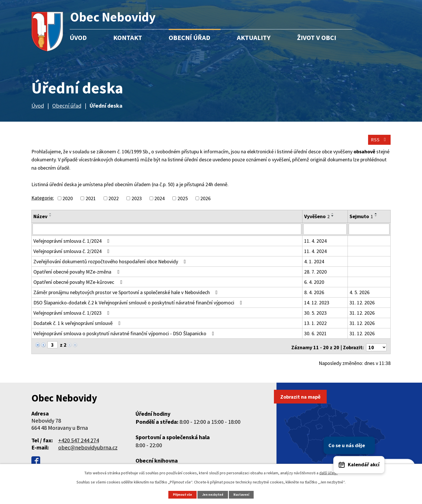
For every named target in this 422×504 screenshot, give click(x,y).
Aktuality (254, 38)
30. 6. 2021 (315, 338)
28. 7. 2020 (315, 276)
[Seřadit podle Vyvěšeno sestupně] (333, 221)
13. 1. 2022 (315, 328)
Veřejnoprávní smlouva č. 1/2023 (73, 317)
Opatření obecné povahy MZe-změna (77, 276)
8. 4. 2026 (314, 297)
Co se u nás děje (386, 419)
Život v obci (317, 38)
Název (40, 221)
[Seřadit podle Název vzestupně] (51, 218)
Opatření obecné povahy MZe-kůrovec (79, 287)
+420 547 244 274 (79, 442)
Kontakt (128, 38)
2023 (137, 203)
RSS (377, 143)
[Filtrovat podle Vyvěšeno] (325, 234)
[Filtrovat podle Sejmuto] (369, 234)
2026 (205, 203)
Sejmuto (361, 221)
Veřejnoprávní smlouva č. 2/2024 (73, 256)
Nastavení (244, 494)
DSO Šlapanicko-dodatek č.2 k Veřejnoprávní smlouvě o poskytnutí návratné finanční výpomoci (139, 307)
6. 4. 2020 (314, 287)
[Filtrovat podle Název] (167, 234)
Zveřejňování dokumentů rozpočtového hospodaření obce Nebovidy (111, 266)
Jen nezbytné (213, 494)
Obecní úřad (189, 38)
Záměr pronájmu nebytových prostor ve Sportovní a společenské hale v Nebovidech (127, 297)
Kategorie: (43, 203)
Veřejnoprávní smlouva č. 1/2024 (73, 245)
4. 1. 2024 (314, 266)
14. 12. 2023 (317, 307)
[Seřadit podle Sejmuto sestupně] (376, 221)
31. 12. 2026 (362, 307)
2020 (68, 203)
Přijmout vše (181, 494)
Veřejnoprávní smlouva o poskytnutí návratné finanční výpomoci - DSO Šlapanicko (125, 338)
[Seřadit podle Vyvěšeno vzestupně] (333, 218)
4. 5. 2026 (360, 297)
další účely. (328, 472)
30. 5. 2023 (315, 317)
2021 (91, 203)
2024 (159, 203)
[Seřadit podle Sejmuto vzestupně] (376, 218)
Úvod (78, 38)
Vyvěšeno (317, 221)
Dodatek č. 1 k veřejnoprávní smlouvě (78, 328)
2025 (183, 203)
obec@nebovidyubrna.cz (88, 449)
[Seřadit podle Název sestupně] (51, 221)
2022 (114, 203)
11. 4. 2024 (315, 245)
